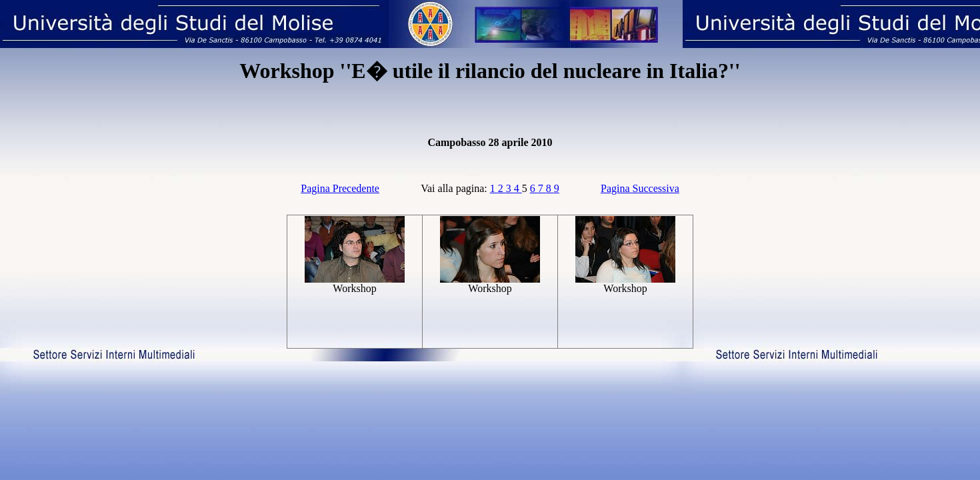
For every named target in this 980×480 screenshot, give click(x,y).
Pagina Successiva (640, 188)
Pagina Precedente (340, 188)
